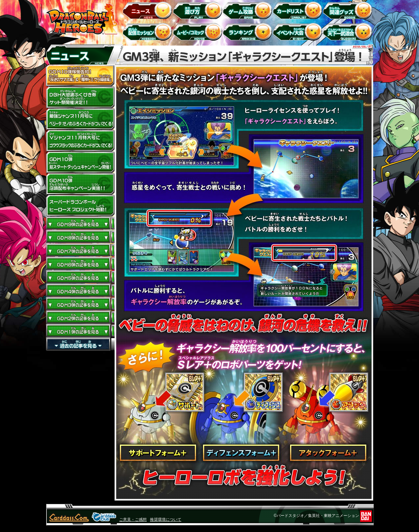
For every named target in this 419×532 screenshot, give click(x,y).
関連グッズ (349, 10)
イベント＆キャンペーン (299, 32)
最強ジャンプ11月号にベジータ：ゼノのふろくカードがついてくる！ (80, 119)
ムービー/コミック (199, 32)
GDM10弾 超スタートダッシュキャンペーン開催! (80, 162)
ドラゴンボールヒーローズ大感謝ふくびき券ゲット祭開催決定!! (80, 98)
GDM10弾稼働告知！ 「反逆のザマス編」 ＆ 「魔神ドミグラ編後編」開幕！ (80, 76)
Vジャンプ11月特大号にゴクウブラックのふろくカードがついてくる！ (80, 141)
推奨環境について (166, 520)
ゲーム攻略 (249, 10)
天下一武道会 (349, 32)
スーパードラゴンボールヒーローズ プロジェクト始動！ (80, 206)
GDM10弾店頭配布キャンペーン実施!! (80, 184)
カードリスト (299, 10)
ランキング (249, 32)
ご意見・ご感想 (133, 520)
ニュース (148, 10)
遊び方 (199, 10)
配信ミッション (148, 32)
